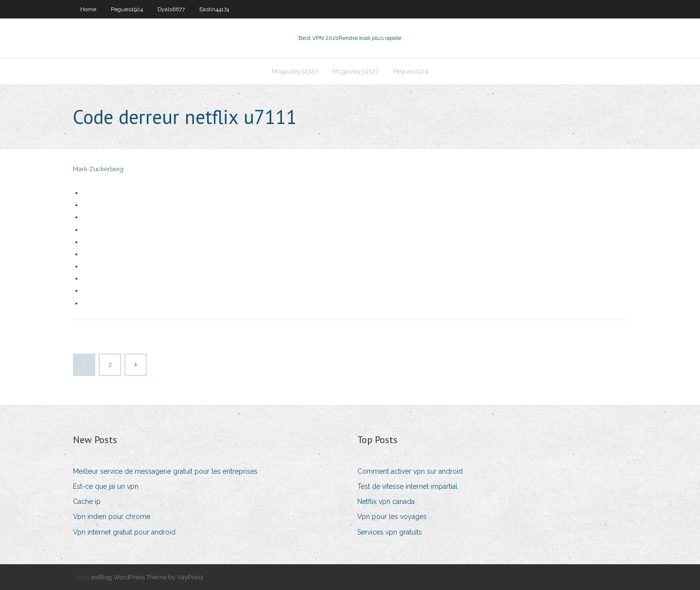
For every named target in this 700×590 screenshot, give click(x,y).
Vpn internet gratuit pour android (124, 532)
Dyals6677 (171, 9)
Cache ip (87, 501)
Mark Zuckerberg (98, 169)
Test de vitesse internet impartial (407, 486)
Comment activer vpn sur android (410, 471)
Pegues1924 (127, 9)
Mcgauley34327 (295, 71)
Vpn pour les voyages (392, 517)
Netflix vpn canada (386, 501)
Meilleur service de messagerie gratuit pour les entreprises (165, 471)
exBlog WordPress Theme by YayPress (147, 577)
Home (88, 9)
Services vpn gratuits (390, 532)
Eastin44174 (214, 9)
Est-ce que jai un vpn (106, 486)
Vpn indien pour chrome (112, 517)
